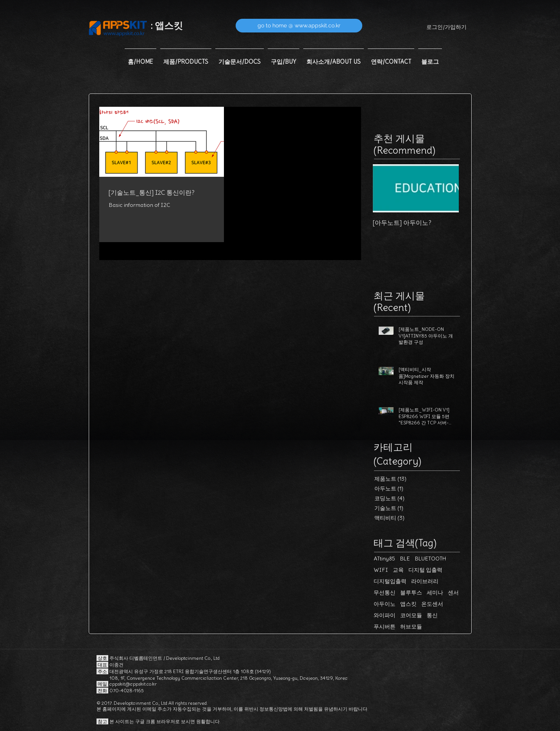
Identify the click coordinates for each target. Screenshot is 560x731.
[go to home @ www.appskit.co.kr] (299, 26)
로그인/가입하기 (446, 27)
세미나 (435, 593)
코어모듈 (411, 615)
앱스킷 (408, 604)
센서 (453, 593)
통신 (432, 615)
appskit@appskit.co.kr (133, 684)
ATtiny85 (384, 559)
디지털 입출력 (425, 570)
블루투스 (411, 593)
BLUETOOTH (430, 559)
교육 (398, 570)
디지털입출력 (390, 581)
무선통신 (385, 593)
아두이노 (385, 604)
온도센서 (432, 604)
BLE (405, 559)
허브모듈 (411, 627)
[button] (186, 58)
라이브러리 (425, 581)
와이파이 (385, 615)
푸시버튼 (385, 627)
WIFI (381, 570)
